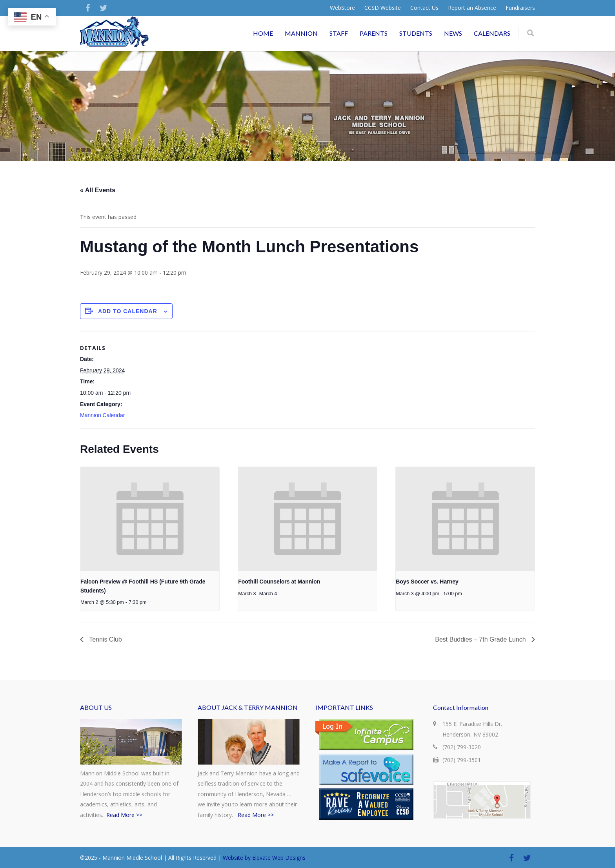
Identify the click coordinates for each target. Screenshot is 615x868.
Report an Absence (472, 8)
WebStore (342, 8)
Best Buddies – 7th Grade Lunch (481, 639)
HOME (263, 33)
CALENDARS (492, 33)
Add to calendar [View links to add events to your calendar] (128, 311)
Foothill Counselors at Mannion (279, 582)
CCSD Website (383, 8)
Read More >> (124, 815)
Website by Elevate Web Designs (264, 858)
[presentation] (150, 519)
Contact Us (424, 8)
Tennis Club (105, 639)
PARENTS (374, 33)
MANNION (301, 33)
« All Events (98, 190)
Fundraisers (520, 8)
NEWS (453, 33)
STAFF (339, 33)
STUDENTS (416, 33)
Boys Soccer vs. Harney (427, 582)
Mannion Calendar (102, 415)
